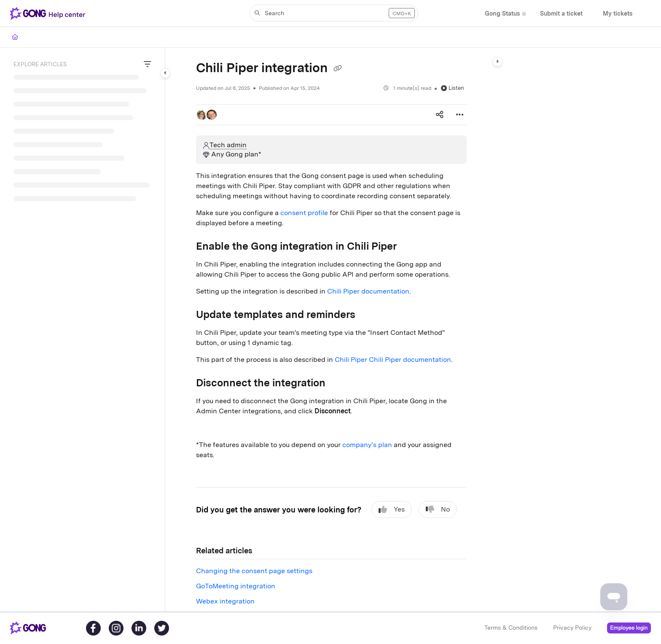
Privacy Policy (572, 628)
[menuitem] (502, 14)
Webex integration (225, 601)
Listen (453, 88)
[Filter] (148, 65)
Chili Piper (352, 360)
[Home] (15, 37)
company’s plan (367, 445)
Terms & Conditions (511, 628)
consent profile (304, 213)
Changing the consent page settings (254, 571)
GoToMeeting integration (236, 586)
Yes (392, 509)
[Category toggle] (165, 73)
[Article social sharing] (440, 115)
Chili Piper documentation (368, 291)
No (438, 509)
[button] (49, 13)
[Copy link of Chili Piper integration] (338, 69)
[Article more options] (460, 115)
